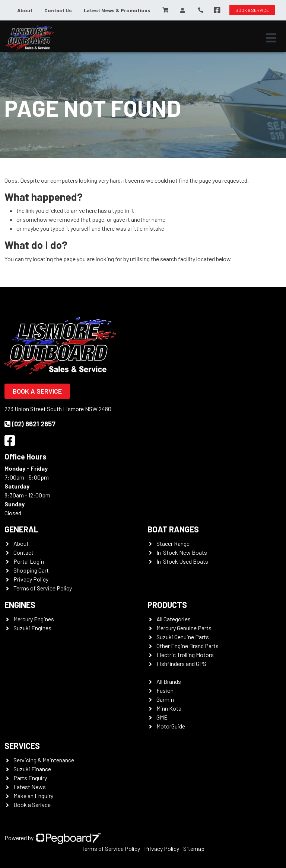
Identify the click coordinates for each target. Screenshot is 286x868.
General (21, 529)
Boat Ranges (173, 529)
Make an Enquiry (33, 796)
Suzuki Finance (32, 769)
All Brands (169, 681)
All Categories (174, 619)
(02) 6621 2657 (30, 424)
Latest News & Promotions (117, 10)
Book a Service (37, 391)
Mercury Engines (34, 619)
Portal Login (29, 561)
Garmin (165, 699)
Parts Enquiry (30, 778)
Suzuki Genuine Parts (183, 637)
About (25, 10)
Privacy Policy (31, 579)
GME (162, 717)
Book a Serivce (32, 805)
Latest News (30, 787)
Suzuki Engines (32, 628)
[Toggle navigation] (271, 38)
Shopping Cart (31, 570)
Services (22, 746)
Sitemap (194, 848)
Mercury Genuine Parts (184, 628)
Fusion (165, 690)
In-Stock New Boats (182, 552)
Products (167, 605)
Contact (23, 552)
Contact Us (58, 10)
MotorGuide (171, 726)
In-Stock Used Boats (182, 561)
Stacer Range (173, 543)
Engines (20, 605)
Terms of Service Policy (43, 588)
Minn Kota (169, 708)
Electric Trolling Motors (185, 655)
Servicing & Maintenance (44, 760)
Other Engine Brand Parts (188, 646)
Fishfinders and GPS (181, 664)
